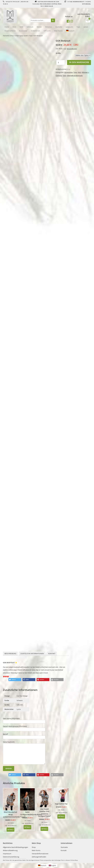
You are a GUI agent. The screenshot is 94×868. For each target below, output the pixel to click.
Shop (12, 36)
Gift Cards (47, 31)
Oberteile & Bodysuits (75, 75)
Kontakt (52, 654)
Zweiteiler (59, 27)
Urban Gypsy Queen (21, 36)
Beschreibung (10, 654)
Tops (78, 27)
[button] (15, 680)
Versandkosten (72, 49)
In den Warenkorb (79, 62)
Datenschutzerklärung (11, 857)
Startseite (6, 36)
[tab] (10, 654)
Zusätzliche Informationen (32, 654)
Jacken (86, 27)
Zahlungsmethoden (39, 857)
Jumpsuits (69, 27)
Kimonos (49, 27)
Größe (58, 53)
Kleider (39, 27)
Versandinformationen (40, 854)
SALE (14, 27)
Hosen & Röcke (10, 31)
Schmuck (30, 27)
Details (10, 830)
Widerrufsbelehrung (10, 850)
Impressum (7, 854)
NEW (21, 27)
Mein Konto (58, 31)
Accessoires (23, 31)
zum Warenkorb (84, 14)
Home (7, 27)
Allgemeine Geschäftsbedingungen (15, 847)
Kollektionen (35, 31)
